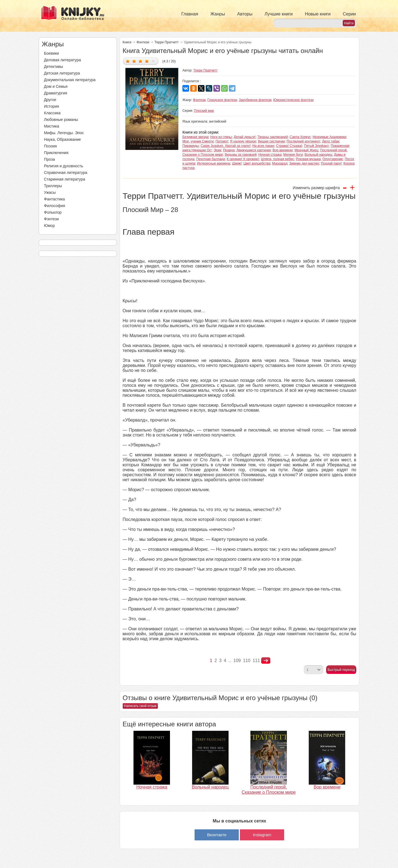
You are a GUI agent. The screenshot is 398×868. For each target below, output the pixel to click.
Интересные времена (214, 163)
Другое (50, 100)
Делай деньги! (245, 137)
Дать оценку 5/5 (153, 61)
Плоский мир (204, 111)
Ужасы (50, 192)
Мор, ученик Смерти (198, 141)
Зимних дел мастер (304, 163)
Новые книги (318, 14)
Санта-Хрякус (300, 137)
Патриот (222, 141)
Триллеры (53, 186)
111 (256, 661)
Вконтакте (217, 835)
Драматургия (56, 93)
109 (237, 661)
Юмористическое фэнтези (294, 100)
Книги (127, 42)
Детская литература (62, 73)
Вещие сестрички (271, 141)
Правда (229, 150)
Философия (54, 206)
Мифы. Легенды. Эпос (64, 133)
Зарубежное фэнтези (255, 100)
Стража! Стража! (289, 146)
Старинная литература (65, 179)
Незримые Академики (329, 137)
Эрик (217, 150)
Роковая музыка (308, 159)
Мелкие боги (293, 155)
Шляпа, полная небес (277, 159)
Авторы (245, 14)
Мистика (52, 126)
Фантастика (54, 199)
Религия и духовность (64, 166)
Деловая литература (62, 60)
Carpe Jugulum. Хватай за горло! (226, 146)
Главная (190, 14)
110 (247, 661)
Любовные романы (61, 120)
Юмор (49, 226)
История (51, 106)
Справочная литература (66, 173)
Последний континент (303, 141)
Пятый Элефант (316, 146)
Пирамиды (191, 146)
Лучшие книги (279, 14)
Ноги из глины (221, 137)
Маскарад (280, 163)
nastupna (266, 661)
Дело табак (331, 141)
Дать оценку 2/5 (134, 61)
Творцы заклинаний (273, 137)
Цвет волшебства (257, 163)
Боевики (51, 53)
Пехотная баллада (211, 159)
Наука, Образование (62, 139)
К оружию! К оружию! (243, 159)
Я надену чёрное (243, 141)
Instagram (262, 835)
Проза (49, 159)
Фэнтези (51, 219)
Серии (349, 14)
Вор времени (283, 150)
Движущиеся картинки (254, 150)
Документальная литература (70, 80)
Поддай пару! (331, 163)
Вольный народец (318, 155)
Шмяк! (237, 163)
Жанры (218, 14)
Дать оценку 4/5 (147, 61)
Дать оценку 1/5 (128, 61)
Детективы (53, 67)
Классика (52, 113)
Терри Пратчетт (167, 42)
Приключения (56, 153)
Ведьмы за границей (241, 155)
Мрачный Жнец (306, 150)
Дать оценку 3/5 (141, 61)
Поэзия (50, 146)
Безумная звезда (195, 137)
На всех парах (263, 146)
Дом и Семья (56, 86)
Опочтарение (333, 159)
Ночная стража (270, 155)
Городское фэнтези (222, 100)
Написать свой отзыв (140, 706)
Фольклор (53, 212)
